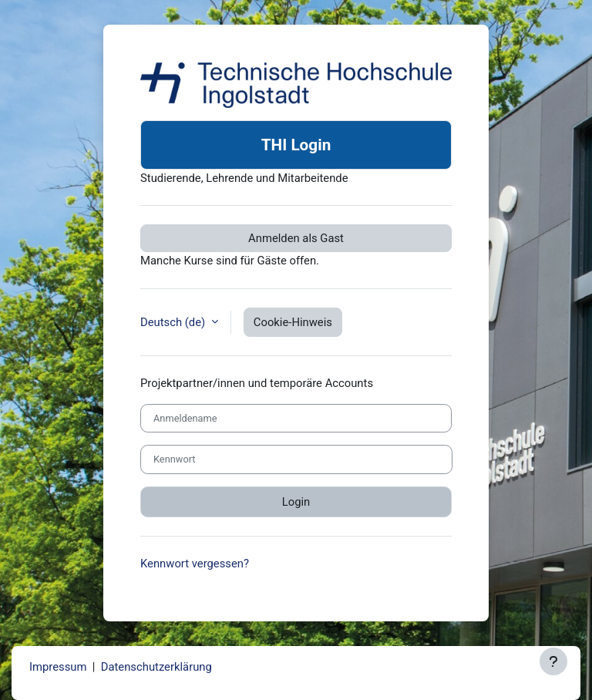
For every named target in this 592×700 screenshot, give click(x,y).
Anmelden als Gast (296, 238)
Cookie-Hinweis (293, 322)
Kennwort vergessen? (195, 564)
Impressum (58, 667)
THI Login (296, 145)
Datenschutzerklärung (156, 667)
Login (296, 502)
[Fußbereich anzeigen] (553, 661)
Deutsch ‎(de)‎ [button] (174, 322)
